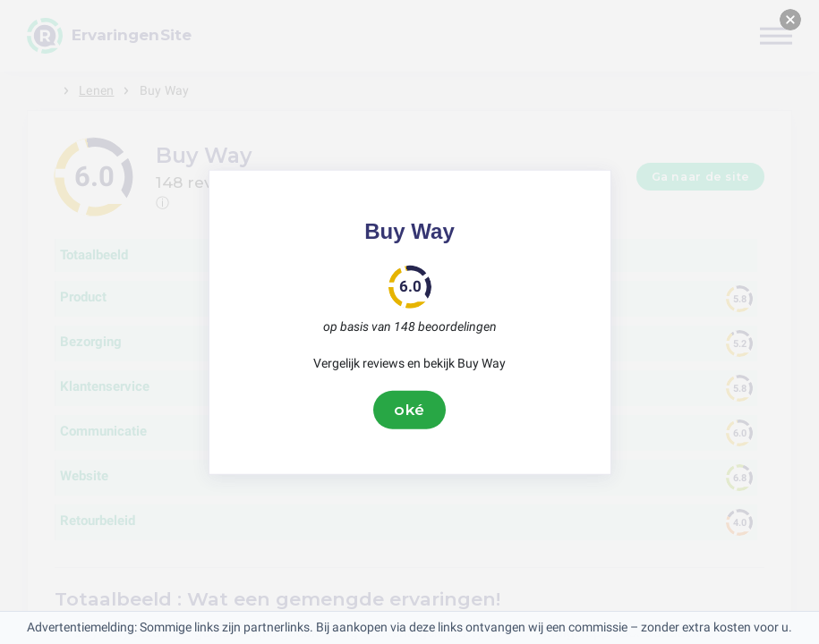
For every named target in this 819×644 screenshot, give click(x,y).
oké (410, 410)
